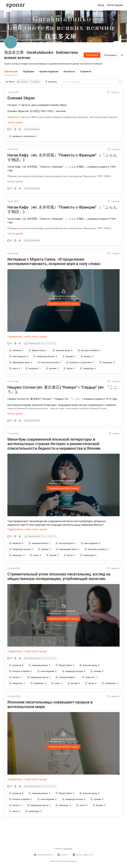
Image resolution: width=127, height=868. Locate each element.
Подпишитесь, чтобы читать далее (27, 336)
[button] (63, 111)
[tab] (11, 72)
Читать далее (15, 122)
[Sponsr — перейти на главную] (16, 5)
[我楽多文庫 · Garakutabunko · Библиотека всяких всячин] (11, 42)
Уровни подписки (49, 71)
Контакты (69, 71)
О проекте (86, 71)
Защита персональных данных (63, 861)
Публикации (11, 71)
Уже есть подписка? (64, 310)
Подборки (28, 71)
